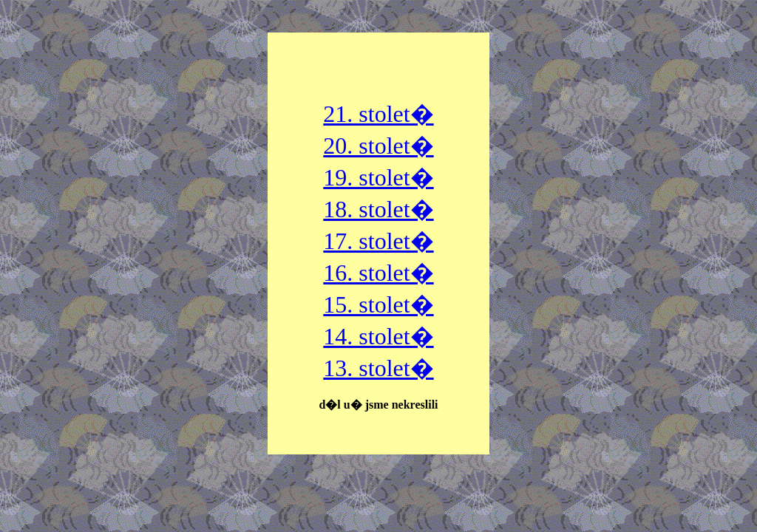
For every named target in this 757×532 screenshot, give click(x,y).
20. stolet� (378, 146)
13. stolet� (378, 368)
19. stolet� (378, 177)
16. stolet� (378, 273)
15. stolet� (378, 304)
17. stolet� (378, 241)
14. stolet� (378, 336)
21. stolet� (378, 114)
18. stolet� (378, 209)
